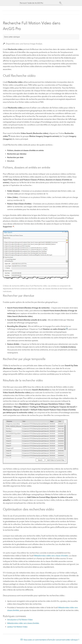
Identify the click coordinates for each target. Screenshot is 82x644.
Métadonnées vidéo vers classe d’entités (51, 556)
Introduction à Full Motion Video (20, 620)
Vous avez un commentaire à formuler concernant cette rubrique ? (51, 640)
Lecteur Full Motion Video (17, 627)
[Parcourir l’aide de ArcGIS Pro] (39, 3)
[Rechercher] (60, 3)
